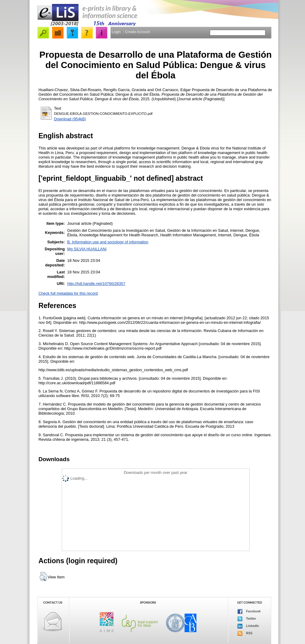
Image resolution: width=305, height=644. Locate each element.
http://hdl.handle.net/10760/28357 (96, 284)
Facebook (249, 611)
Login (116, 32)
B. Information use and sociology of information (108, 242)
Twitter (247, 619)
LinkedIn (248, 626)
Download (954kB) (70, 119)
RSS (245, 633)
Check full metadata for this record (68, 293)
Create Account (137, 32)
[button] (43, 577)
